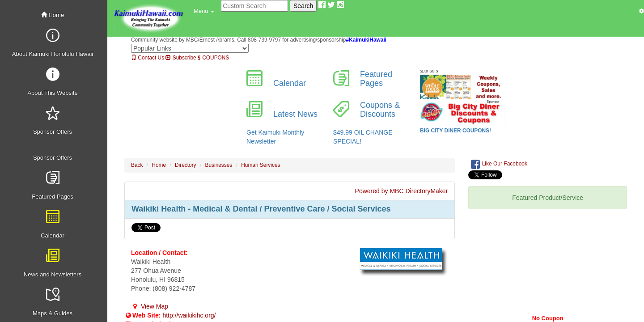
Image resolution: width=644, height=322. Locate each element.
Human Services (261, 165)
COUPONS (213, 58)
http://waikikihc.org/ (189, 315)
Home (53, 15)
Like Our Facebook (499, 164)
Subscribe (181, 58)
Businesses (219, 165)
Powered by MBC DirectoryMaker (402, 191)
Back (137, 165)
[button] (204, 11)
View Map (150, 306)
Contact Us (148, 58)
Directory (186, 165)
